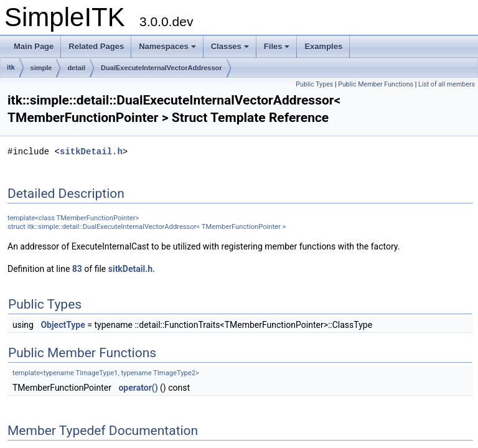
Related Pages (96, 46)
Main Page (34, 46)
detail (76, 68)
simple (41, 68)
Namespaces (167, 46)
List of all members (447, 84)
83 (77, 269)
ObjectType (63, 325)
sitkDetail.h (91, 152)
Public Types (314, 84)
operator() (138, 388)
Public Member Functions (376, 84)
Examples (323, 46)
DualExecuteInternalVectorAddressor (161, 68)
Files (277, 46)
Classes (230, 46)
